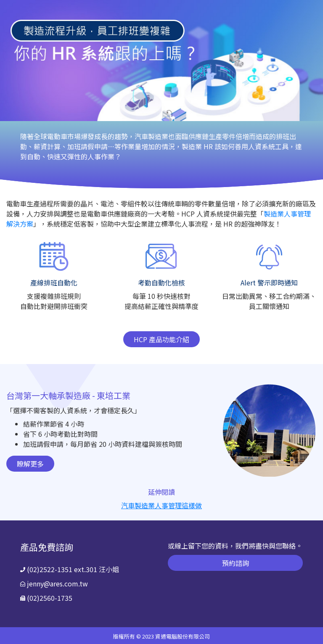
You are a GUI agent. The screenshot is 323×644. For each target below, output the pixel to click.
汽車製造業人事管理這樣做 (161, 505)
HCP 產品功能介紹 (161, 339)
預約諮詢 (236, 563)
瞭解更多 (30, 464)
